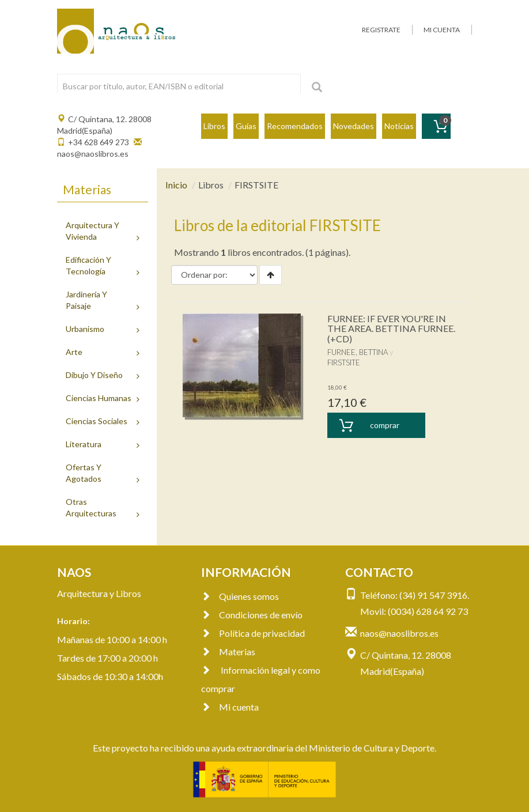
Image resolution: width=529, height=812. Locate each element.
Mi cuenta (230, 707)
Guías (246, 126)
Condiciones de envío (252, 615)
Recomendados (295, 126)
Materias (228, 652)
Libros (214, 126)
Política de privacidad (253, 633)
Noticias (399, 126)
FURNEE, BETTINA (358, 352)
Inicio (176, 185)
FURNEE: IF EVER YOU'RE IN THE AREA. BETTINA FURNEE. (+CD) (391, 328)
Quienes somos (240, 596)
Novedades (354, 126)
